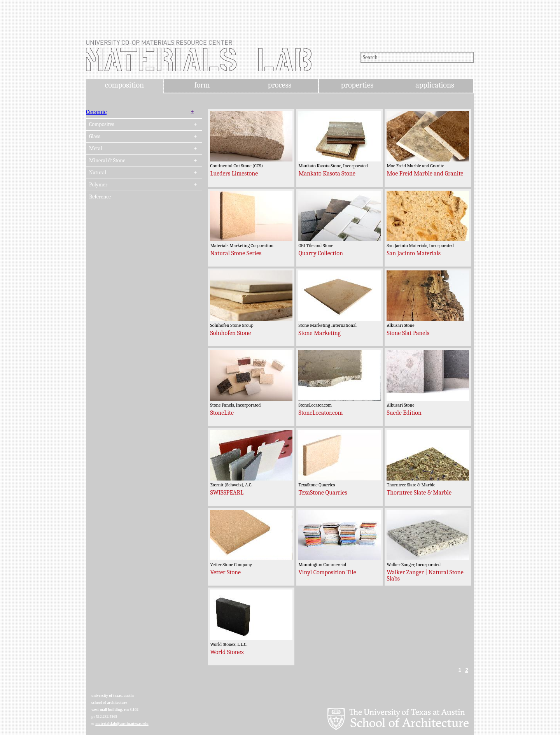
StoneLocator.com (320, 413)
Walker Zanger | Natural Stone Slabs (425, 575)
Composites (102, 125)
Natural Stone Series (236, 253)
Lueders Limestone (234, 174)
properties (357, 85)
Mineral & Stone (107, 161)
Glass (95, 137)
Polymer (98, 185)
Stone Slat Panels (408, 333)
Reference (100, 197)
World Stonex (227, 652)
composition (124, 85)
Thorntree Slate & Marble (419, 493)
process (280, 85)
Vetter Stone (225, 572)
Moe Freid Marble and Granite (425, 174)
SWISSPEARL (227, 493)
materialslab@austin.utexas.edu (122, 724)
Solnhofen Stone (230, 333)
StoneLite (222, 413)
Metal (96, 149)
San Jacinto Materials (414, 253)
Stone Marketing (319, 333)
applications (435, 85)
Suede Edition (404, 413)
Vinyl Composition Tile (327, 572)
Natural (98, 173)
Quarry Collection (320, 253)
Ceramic (96, 112)
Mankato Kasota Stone (327, 174)
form (202, 85)
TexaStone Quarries (323, 493)
